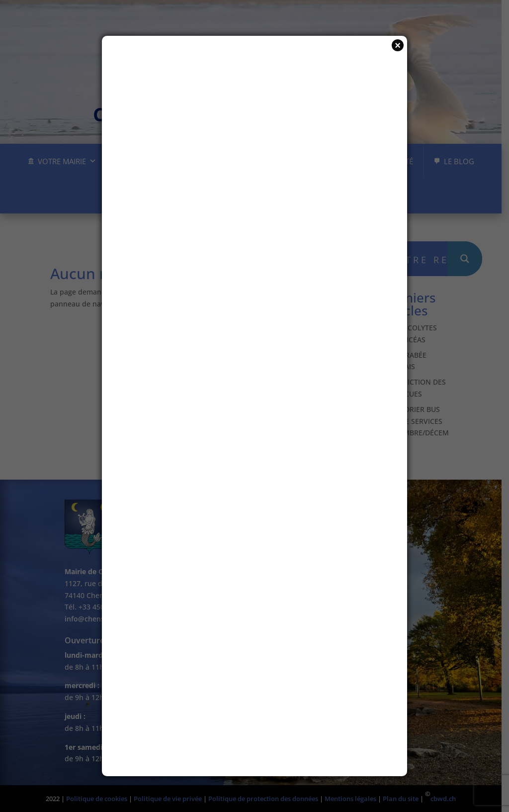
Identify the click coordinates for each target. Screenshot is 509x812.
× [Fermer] (398, 45)
